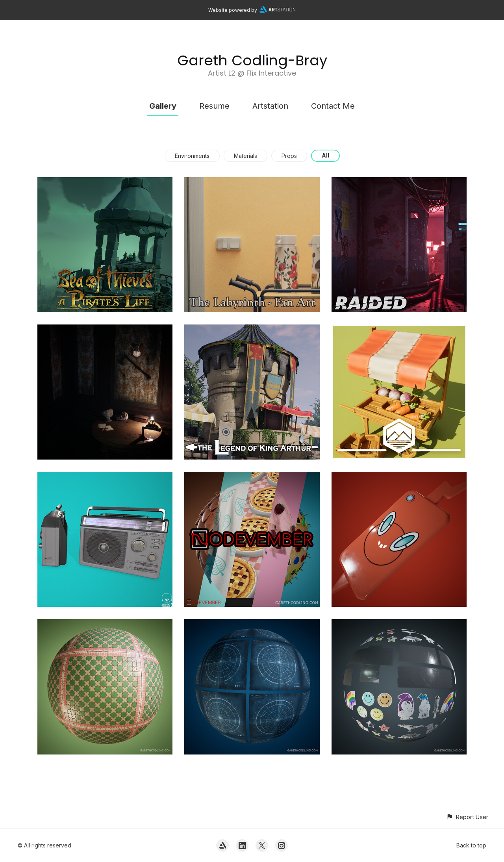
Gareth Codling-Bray (252, 60)
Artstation (270, 106)
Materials (246, 156)
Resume (214, 106)
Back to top (471, 845)
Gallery (163, 106)
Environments (192, 156)
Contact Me (333, 106)
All (325, 155)
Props (289, 156)
